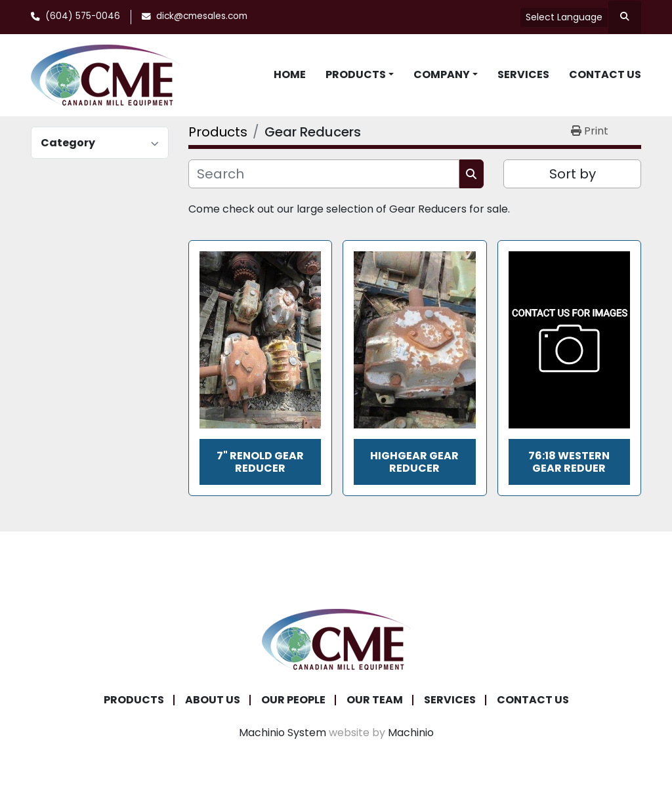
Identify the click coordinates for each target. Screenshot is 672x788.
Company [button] (442, 74)
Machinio (411, 733)
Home (290, 74)
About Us (213, 700)
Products (356, 74)
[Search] (324, 174)
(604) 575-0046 (83, 16)
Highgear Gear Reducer (414, 462)
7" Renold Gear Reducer (260, 462)
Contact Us (605, 74)
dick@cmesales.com (202, 16)
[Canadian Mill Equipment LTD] (336, 639)
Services (523, 74)
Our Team (375, 700)
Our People (293, 700)
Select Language (564, 17)
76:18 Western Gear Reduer (569, 462)
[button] (360, 75)
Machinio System (283, 733)
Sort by (573, 174)
